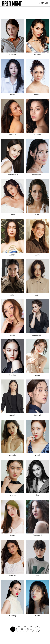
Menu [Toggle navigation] (44, 3)
